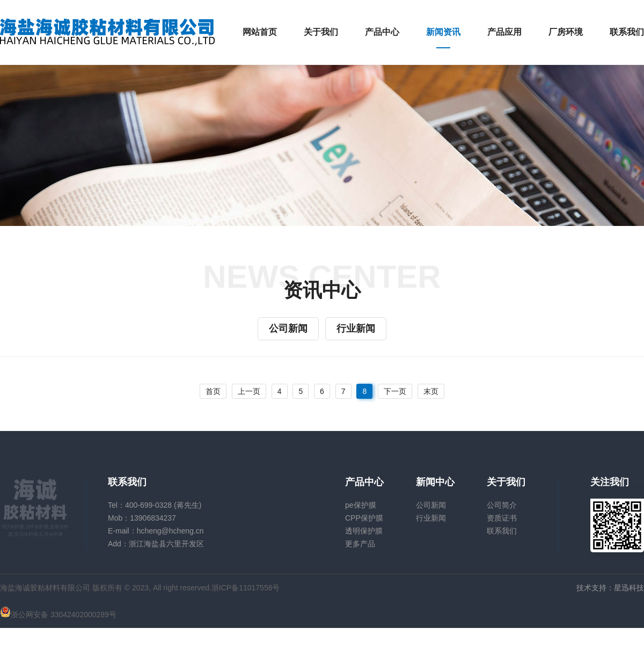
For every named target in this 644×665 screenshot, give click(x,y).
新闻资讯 (443, 32)
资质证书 (502, 518)
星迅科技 (629, 588)
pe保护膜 (361, 505)
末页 (431, 391)
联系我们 (627, 32)
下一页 (395, 391)
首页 (213, 391)
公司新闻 (288, 328)
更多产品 (360, 544)
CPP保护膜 (364, 518)
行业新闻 (356, 328)
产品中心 (382, 32)
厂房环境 (566, 32)
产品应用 (504, 32)
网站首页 (260, 32)
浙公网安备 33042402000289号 (58, 615)
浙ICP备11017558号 (246, 588)
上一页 (249, 391)
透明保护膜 (364, 531)
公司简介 (502, 505)
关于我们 (321, 32)
